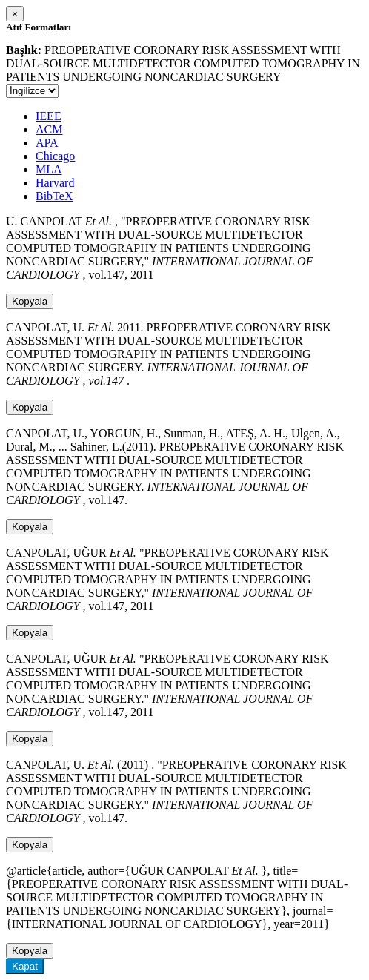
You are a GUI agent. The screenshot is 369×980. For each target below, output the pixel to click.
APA (47, 143)
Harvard (55, 183)
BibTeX (54, 196)
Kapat (25, 966)
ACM (49, 129)
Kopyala (30, 301)
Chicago (55, 156)
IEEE (49, 116)
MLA (49, 169)
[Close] (15, 14)
